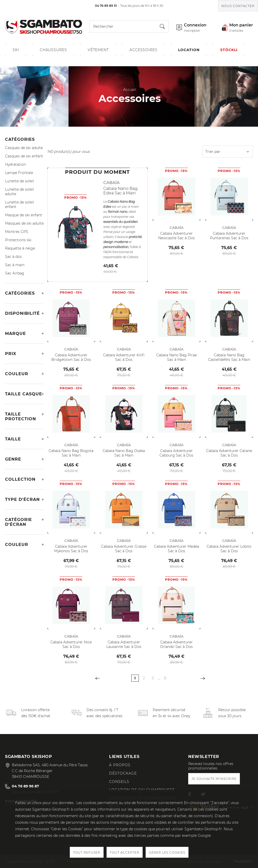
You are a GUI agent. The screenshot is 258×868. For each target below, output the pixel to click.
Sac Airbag (15, 273)
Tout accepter (125, 853)
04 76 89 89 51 (106, 6)
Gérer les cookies (167, 853)
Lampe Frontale (19, 173)
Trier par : (214, 152)
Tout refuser (87, 853)
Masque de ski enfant (24, 215)
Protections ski (18, 240)
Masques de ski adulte (24, 223)
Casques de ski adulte (24, 148)
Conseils (119, 782)
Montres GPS (17, 232)
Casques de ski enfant (24, 156)
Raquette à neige (20, 248)
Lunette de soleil (20, 181)
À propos (120, 765)
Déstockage (123, 773)
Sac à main (15, 265)
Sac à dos (13, 257)
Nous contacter (238, 6)
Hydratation (15, 164)
